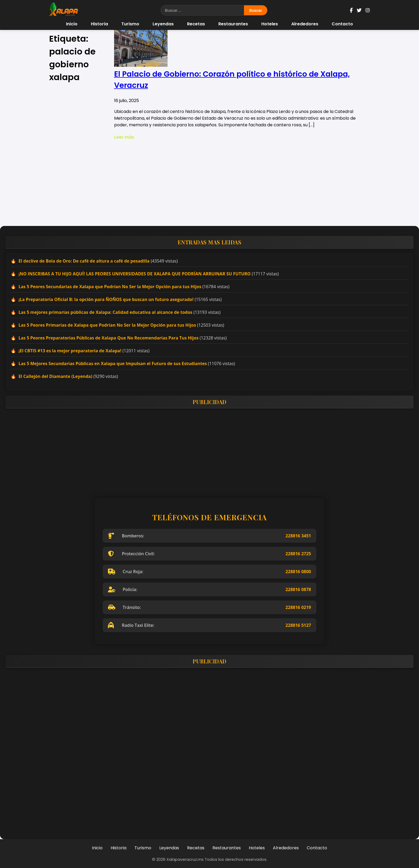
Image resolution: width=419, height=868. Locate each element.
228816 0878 (298, 589)
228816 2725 (298, 554)
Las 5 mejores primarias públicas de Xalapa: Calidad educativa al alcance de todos (105, 312)
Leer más (124, 137)
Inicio (72, 24)
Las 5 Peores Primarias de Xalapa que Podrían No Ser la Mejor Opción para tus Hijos (107, 325)
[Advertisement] (210, 183)
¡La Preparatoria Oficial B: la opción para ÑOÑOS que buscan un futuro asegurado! (106, 299)
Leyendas (163, 24)
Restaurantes (233, 24)
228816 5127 (298, 625)
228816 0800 (298, 572)
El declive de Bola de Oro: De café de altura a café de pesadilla (84, 261)
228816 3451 (298, 536)
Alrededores (305, 24)
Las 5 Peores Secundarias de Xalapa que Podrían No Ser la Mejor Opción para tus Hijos (110, 287)
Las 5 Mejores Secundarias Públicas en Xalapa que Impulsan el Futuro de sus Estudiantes (113, 363)
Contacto (342, 24)
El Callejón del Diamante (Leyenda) (55, 376)
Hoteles (270, 24)
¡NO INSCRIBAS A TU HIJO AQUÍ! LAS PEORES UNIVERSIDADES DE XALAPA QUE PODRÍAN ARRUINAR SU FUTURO (135, 274)
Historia (99, 24)
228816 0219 (298, 607)
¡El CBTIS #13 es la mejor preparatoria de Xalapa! (70, 351)
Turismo (130, 24)
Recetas (196, 24)
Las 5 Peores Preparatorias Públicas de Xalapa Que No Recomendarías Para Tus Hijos (108, 338)
